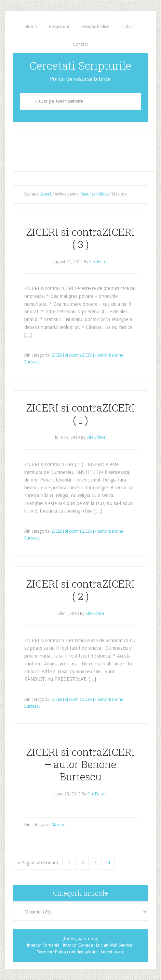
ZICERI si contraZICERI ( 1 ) (80, 414)
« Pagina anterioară (38, 863)
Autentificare (112, 952)
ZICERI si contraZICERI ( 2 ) (80, 590)
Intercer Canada (78, 945)
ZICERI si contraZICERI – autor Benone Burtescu (80, 764)
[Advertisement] (87, 151)
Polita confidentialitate (76, 952)
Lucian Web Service (114, 945)
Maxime (59, 825)
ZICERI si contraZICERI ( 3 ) (80, 238)
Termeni (44, 952)
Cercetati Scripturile (80, 65)
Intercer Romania (43, 945)
